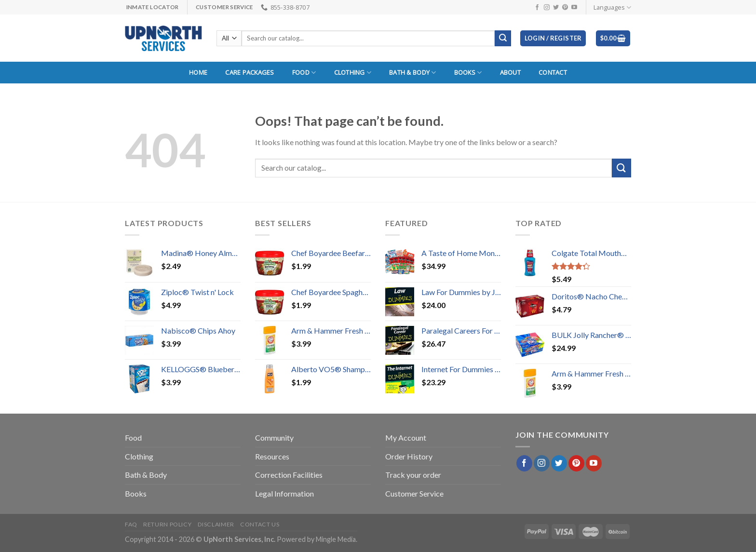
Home (198, 72)
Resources (272, 456)
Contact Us (260, 524)
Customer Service (414, 493)
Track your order (413, 475)
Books (468, 73)
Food (304, 73)
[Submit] (621, 168)
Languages (612, 7)
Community (274, 438)
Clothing (353, 73)
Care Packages (250, 72)
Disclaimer (216, 524)
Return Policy (167, 524)
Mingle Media (336, 539)
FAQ (131, 524)
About (510, 72)
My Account (406, 438)
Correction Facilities (289, 475)
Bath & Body (412, 73)
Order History (409, 456)
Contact (553, 72)
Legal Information (284, 493)
